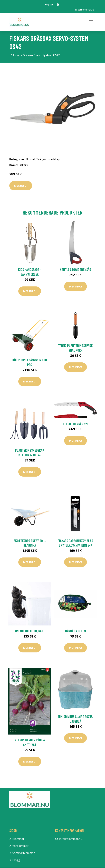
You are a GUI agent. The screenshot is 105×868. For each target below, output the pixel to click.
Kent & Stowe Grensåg (75, 269)
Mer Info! (21, 186)
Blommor (18, 839)
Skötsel (30, 159)
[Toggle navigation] (91, 22)
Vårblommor (20, 846)
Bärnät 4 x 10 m (75, 631)
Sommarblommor (24, 853)
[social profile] (58, 5)
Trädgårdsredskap (48, 159)
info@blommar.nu (85, 10)
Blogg (16, 860)
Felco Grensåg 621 (75, 424)
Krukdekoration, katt (30, 631)
